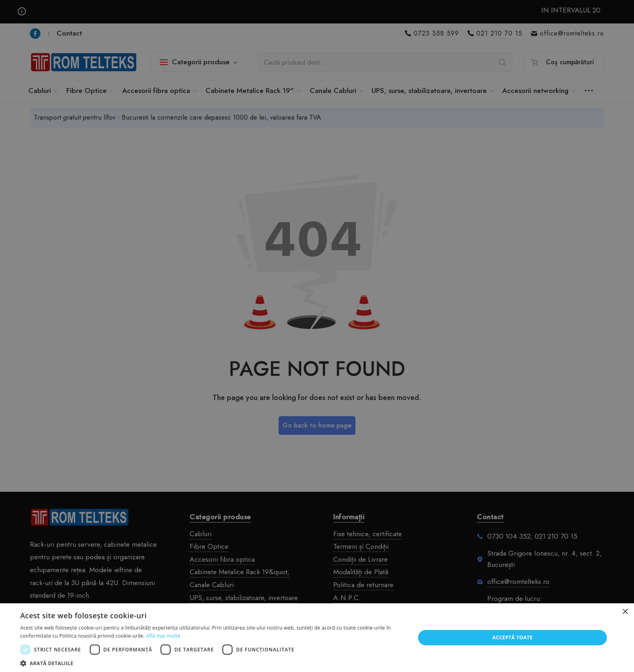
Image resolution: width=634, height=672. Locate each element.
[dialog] (317, 336)
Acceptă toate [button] (513, 637)
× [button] (625, 612)
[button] (212, 663)
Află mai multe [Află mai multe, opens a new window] (163, 636)
